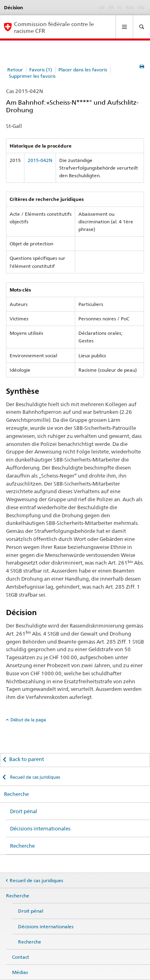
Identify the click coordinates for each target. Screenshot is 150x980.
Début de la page (28, 720)
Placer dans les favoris (83, 70)
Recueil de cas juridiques (34, 777)
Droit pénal (24, 811)
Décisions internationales (40, 828)
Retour (15, 70)
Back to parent (27, 759)
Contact (21, 957)
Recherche (16, 794)
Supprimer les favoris (32, 76)
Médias (20, 972)
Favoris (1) (41, 70)
